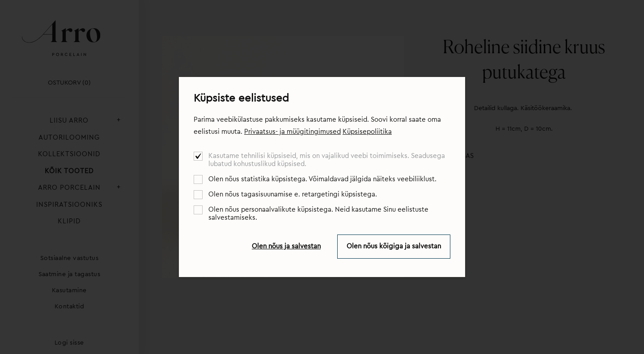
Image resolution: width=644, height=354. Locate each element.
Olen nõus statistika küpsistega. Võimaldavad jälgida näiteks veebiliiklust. (322, 179)
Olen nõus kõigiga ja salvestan (394, 246)
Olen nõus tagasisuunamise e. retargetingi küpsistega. (293, 194)
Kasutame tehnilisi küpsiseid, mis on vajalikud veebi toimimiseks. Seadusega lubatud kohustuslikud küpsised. (327, 160)
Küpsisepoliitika (367, 132)
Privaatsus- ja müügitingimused (292, 132)
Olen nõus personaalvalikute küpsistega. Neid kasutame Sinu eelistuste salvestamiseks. (318, 214)
